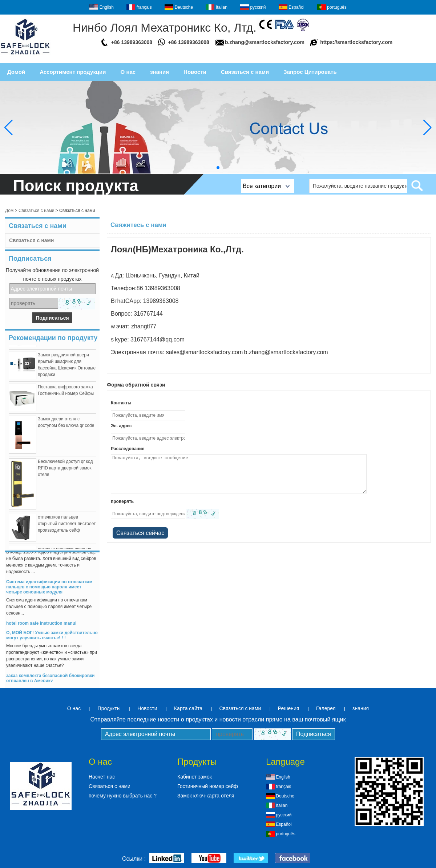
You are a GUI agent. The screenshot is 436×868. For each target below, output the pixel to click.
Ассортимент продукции (73, 72)
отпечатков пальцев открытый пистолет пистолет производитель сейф (67, 526)
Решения (289, 708)
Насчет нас (102, 777)
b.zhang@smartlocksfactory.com (265, 42)
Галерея (326, 708)
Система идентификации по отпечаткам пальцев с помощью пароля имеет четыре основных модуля (49, 589)
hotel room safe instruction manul (41, 625)
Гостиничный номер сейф (208, 786)
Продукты (109, 708)
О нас (128, 72)
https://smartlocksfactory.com (356, 42)
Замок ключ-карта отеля (206, 796)
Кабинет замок (195, 777)
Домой (16, 72)
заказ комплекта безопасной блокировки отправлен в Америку (50, 680)
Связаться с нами (245, 72)
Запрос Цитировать (310, 72)
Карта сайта (188, 708)
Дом (9, 211)
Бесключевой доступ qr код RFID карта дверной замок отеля (65, 470)
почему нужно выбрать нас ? (123, 796)
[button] (218, 168)
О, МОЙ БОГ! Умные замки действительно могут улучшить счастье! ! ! (52, 637)
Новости (195, 72)
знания (160, 72)
